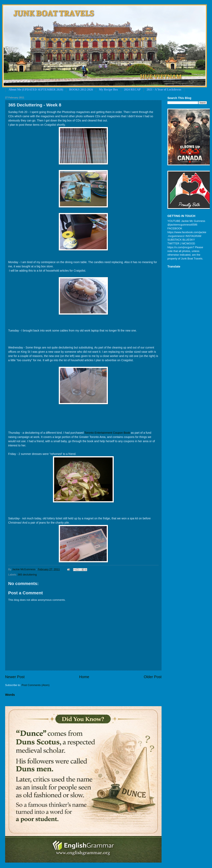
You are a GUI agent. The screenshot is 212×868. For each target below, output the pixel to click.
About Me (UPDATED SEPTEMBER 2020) (36, 89)
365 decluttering (27, 575)
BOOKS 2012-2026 (81, 89)
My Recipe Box (108, 89)
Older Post (153, 677)
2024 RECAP (132, 89)
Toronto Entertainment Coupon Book (107, 433)
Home (84, 677)
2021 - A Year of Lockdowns (164, 89)
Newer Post (15, 677)
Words (10, 695)
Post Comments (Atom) (35, 685)
